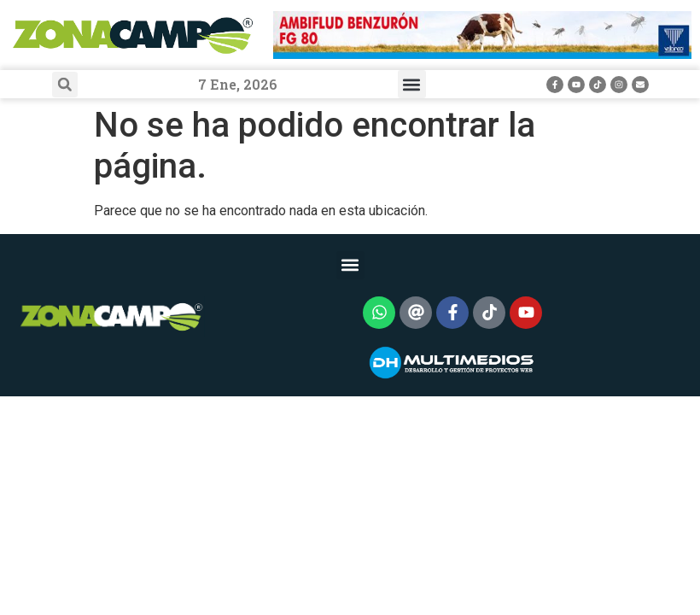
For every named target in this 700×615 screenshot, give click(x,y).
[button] (65, 85)
